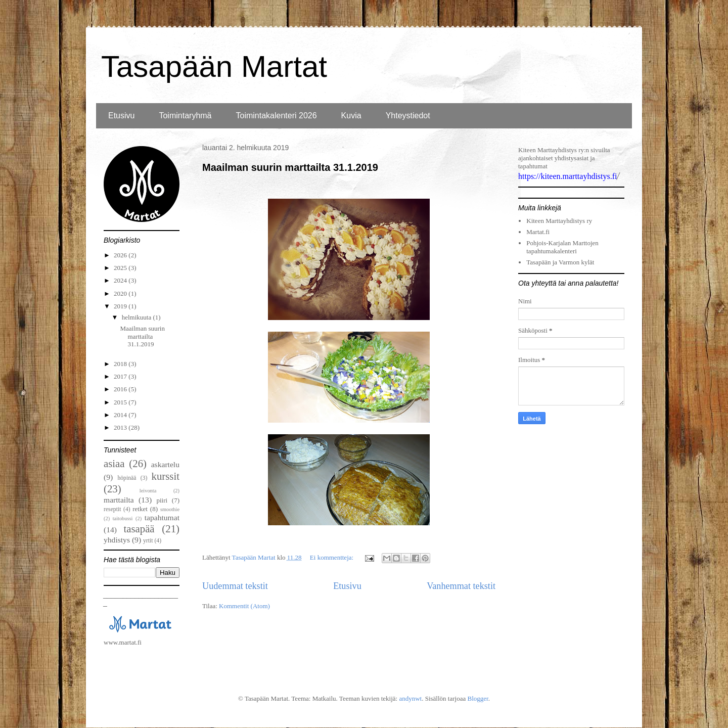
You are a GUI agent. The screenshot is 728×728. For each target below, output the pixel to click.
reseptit (112, 509)
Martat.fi (538, 232)
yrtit (148, 541)
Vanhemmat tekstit (461, 586)
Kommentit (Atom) (244, 606)
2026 (121, 255)
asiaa (114, 463)
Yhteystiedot (408, 116)
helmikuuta (138, 317)
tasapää (139, 529)
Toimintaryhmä (185, 116)
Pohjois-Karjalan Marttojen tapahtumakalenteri (562, 247)
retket (140, 509)
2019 (121, 306)
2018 (121, 364)
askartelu (165, 464)
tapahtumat (162, 517)
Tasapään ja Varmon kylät (560, 262)
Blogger (477, 698)
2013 (121, 427)
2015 (121, 402)
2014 (121, 415)
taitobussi (123, 518)
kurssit (166, 476)
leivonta (148, 491)
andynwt (410, 698)
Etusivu (121, 116)
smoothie (170, 509)
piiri (162, 500)
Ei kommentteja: (333, 557)
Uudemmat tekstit (235, 586)
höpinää (127, 478)
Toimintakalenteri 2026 (277, 116)
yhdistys (117, 540)
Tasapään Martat (214, 66)
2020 (121, 293)
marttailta (119, 500)
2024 (121, 280)
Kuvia (351, 116)
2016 (121, 389)
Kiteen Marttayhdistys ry (559, 221)
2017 (121, 376)
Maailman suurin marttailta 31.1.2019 (290, 167)
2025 (121, 268)
